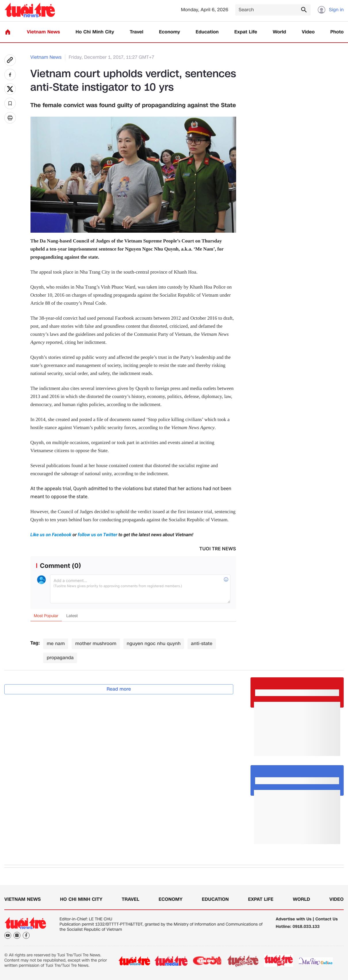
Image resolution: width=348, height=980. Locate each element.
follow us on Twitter (97, 535)
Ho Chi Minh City (95, 32)
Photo (337, 32)
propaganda (60, 658)
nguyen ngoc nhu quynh (154, 643)
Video (308, 32)
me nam (56, 643)
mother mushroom (96, 643)
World (279, 32)
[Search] (273, 10)
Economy (170, 32)
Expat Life (246, 32)
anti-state (202, 643)
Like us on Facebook (51, 535)
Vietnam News (43, 32)
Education (207, 32)
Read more (119, 689)
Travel (136, 32)
